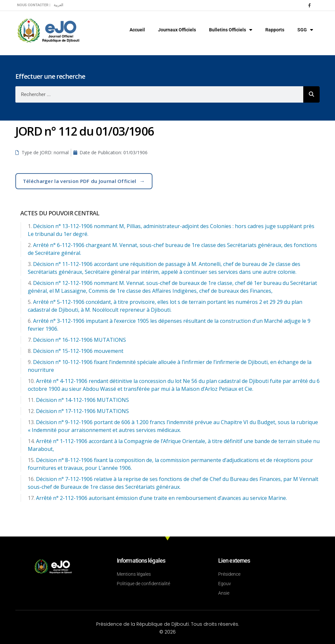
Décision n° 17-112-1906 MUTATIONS (82, 411)
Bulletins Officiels (231, 30)
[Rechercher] (311, 94)
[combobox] (159, 94)
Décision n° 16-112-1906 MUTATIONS (79, 340)
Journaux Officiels (177, 30)
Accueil (137, 30)
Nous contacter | (34, 5)
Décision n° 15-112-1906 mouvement (78, 351)
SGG (305, 30)
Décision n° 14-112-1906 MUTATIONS (82, 400)
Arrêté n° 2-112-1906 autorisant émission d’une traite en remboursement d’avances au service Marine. (161, 498)
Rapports (275, 30)
